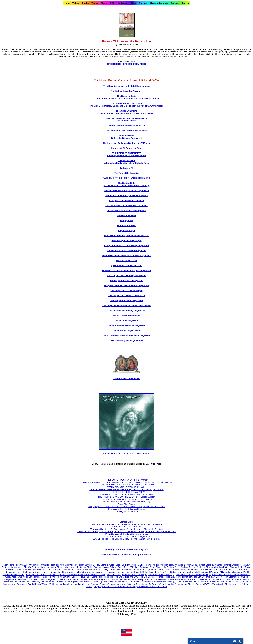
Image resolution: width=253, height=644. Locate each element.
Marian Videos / (91, 574)
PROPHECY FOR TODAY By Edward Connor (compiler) (127, 494)
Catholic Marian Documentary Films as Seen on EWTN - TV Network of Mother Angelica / (201, 584)
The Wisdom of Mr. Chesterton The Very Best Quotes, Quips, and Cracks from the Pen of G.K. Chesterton (126, 105)
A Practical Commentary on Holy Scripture (126, 195)
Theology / (172, 582)
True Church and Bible (187, 582)
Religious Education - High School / (97, 579)
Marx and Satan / (131, 574)
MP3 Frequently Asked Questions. (126, 341)
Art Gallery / (112, 567)
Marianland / (69, 574)
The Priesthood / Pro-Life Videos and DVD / (119, 577)
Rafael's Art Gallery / (214, 577)
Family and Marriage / (84, 572)
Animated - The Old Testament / (28, 567)
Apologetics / (100, 567)
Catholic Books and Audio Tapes (152, 587)
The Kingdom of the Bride (126, 511)
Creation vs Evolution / (121, 570)
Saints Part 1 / (205, 579)
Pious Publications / (89, 577)
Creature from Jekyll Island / (145, 570)
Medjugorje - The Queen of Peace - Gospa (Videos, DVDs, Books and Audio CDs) (126, 506)
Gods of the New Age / (159, 572)
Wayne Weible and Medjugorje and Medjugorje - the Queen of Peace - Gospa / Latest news (84, 584)
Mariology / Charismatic (110, 574)
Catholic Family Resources (184, 570)
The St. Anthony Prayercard (127, 316)
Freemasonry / (123, 572)
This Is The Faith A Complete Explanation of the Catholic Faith (126, 162)
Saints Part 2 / (218, 579)
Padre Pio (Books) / (71, 577)
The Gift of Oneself (126, 216)
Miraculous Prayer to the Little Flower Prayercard (126, 256)
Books (240, 567)
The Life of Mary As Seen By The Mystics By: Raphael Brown (126, 119)
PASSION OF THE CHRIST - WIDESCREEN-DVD (126, 178)
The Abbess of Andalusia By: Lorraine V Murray (126, 143)
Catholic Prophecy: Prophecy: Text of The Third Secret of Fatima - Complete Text (126, 524)
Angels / (157, 565)
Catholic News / (145, 565)
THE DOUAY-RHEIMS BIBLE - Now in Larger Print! (126, 536)
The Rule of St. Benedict (126, 173)
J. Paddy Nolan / (34, 584)
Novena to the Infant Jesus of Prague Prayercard (127, 271)
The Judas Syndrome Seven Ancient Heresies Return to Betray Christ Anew (126, 112)
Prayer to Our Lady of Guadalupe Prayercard (126, 286)
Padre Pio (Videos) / (51, 577)
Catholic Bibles (126, 522)
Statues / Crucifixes (30, 565)
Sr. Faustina (135, 582)
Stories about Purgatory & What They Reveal (126, 190)
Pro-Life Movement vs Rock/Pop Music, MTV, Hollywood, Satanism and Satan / (151, 579)
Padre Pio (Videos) (127, 504)
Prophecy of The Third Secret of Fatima (126, 509)
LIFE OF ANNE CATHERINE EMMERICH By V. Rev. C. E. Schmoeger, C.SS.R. (126, 490)
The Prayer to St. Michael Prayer (127, 291)
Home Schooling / (230, 572)
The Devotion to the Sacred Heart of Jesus (126, 205)
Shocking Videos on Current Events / (82, 582)
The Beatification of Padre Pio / (146, 567)
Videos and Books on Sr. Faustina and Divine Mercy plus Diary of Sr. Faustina (127, 529)
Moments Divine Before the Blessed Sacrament (126, 137)
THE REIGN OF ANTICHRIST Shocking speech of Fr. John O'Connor (126, 154)
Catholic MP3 (126, 168)
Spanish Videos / (108, 582)
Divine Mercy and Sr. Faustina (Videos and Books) (126, 502)
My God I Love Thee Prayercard (126, 266)
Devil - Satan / (165, 570)
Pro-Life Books (147, 577)
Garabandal (135, 572)
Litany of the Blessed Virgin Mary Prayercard (126, 246)
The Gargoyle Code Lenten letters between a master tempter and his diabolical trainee (126, 97)
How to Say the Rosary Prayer (127, 241)
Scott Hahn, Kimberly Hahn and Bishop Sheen (42, 582)
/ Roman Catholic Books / (88, 565)
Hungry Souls (127, 221)
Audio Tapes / (124, 567)
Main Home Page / (12, 565)
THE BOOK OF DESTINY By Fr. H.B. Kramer (126, 480)
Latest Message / (55, 574)
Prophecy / (161, 577)
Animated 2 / (193, 565)
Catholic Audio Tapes (110, 565)
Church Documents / (84, 570)
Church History (101, 570)
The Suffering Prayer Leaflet (126, 331)
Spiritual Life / (123, 582)
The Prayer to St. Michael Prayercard (126, 296)
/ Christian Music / (129, 565)
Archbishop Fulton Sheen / (225, 567)
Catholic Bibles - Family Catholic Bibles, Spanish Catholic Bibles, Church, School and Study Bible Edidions (126, 532)
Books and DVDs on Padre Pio (126, 527)
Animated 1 (180, 565)
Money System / (211, 574)
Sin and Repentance (138, 584)
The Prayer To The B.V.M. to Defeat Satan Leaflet (126, 306)
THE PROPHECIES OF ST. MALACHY (126, 492)
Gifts (144, 572)
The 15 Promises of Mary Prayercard (127, 311)
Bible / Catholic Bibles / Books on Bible (192, 567)
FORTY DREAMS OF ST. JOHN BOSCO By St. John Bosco (126, 485)
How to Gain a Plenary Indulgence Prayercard (126, 236)
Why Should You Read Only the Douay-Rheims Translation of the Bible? (127, 539)
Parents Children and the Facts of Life (126, 126)
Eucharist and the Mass (61, 572)
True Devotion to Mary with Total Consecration (127, 86)
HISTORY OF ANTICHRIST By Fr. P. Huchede (127, 487)
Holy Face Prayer (126, 231)
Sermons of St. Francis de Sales (126, 148)
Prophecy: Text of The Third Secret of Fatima (115, 587)
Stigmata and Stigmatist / (154, 582)
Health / (190, 572)
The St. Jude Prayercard (127, 321)
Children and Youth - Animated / (59, 570)
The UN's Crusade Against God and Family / (220, 582)
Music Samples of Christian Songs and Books (126, 534)
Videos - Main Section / (15, 584)
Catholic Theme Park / (34, 570)
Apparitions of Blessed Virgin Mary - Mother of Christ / (69, 567)
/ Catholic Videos (68, 565)
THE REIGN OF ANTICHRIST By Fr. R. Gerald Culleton (126, 499)
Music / (238, 574)
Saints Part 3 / (232, 579)
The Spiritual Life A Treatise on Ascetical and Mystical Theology (126, 184)
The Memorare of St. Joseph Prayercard (126, 251)
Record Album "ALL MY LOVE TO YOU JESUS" (126, 453)
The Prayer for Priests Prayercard (127, 281)
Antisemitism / (168, 565)
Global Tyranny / (178, 572)
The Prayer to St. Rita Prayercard (126, 301)
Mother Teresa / (227, 574)
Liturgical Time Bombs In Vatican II (126, 200)
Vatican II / (246, 582)
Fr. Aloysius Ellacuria (104, 572)
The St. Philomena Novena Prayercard (127, 326)
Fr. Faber (153, 584)
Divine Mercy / (205, 570)
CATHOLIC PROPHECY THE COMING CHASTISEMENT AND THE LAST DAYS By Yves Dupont (126, 482)
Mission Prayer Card (126, 261)
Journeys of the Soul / (36, 574)
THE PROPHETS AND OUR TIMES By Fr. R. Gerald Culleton (126, 497)
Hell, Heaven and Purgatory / (207, 572)
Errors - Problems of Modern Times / (33, 572)
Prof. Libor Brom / (233, 577)
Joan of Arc (19, 574)
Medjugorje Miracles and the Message (157, 574)
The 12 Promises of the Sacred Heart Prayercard (126, 336)
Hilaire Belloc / (167, 567)
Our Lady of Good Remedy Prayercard (126, 276)
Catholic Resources (50, 565)
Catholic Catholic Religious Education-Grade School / (55, 579)
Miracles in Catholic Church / (190, 574)
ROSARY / (193, 579)
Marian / (79, 574)
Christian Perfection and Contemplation (127, 210)
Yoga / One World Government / (27, 577)
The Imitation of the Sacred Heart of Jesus (126, 131)
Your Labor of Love (126, 226)
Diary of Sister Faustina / (224, 570)
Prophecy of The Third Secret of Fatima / (185, 577)
